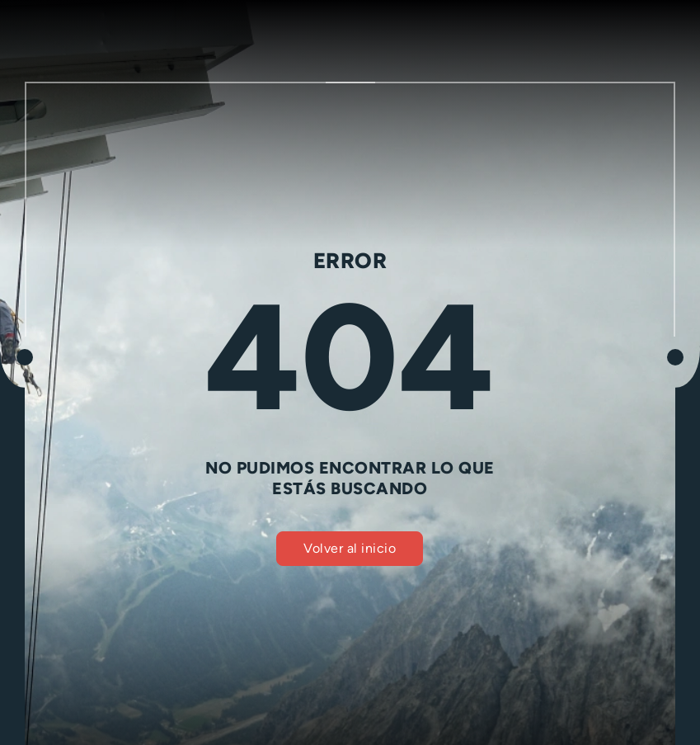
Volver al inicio (350, 548)
